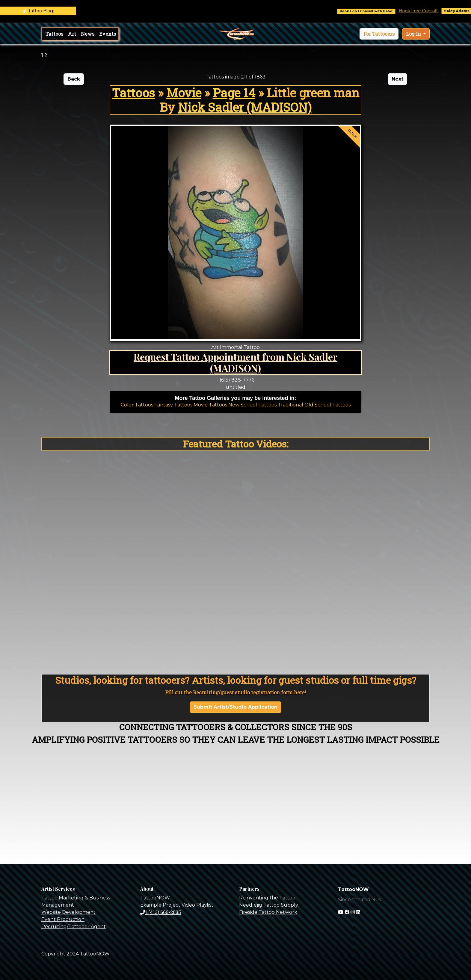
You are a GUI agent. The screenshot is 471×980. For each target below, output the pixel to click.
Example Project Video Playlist (177, 905)
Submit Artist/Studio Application (236, 707)
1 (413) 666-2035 (161, 912)
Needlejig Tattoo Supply (269, 905)
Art (72, 34)
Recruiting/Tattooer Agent (74, 927)
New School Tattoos (252, 405)
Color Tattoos (137, 405)
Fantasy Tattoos (173, 405)
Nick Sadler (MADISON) (245, 107)
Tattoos (54, 34)
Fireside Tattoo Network (268, 912)
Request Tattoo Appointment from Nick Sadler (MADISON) (236, 362)
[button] (379, 34)
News (88, 34)
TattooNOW (155, 898)
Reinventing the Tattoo (267, 898)
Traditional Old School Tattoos (314, 405)
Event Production (63, 919)
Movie (184, 93)
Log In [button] (414, 34)
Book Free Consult (424, 11)
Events (108, 34)
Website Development (68, 912)
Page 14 (234, 93)
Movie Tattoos (210, 405)
